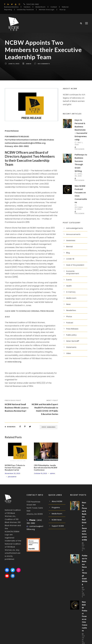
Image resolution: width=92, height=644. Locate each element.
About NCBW (57, 502)
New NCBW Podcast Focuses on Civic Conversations (85, 617)
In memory (71, 292)
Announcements (73, 235)
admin (29, 64)
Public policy (71, 335)
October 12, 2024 (79, 209)
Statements (71, 348)
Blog (68, 253)
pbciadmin (12, 477)
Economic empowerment (73, 273)
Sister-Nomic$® (73, 342)
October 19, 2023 (40, 474)
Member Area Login (47, 10)
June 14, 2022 (14, 64)
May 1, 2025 (83, 548)
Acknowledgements (75, 229)
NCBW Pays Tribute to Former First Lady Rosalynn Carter (15, 468)
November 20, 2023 (13, 474)
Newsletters (71, 311)
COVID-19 (70, 259)
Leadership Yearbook (25, 10)
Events (69, 280)
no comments (44, 64)
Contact (54, 7)
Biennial (69, 247)
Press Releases (72, 329)
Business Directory (11, 7)
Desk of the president (75, 265)
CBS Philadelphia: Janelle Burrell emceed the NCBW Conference (46, 468)
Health (69, 286)
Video (69, 354)
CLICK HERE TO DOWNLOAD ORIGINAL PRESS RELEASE (29, 312)
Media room (71, 299)
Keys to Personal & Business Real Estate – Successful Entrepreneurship (81, 130)
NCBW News (57, 520)
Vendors (27, 7)
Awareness (71, 241)
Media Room (40, 7)
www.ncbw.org (14, 362)
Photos (69, 317)
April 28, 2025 (78, 175)
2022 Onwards (49, 427)
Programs (56, 508)
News (68, 305)
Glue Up (62, 10)
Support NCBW (58, 526)
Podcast (70, 323)
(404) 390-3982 (33, 4)
